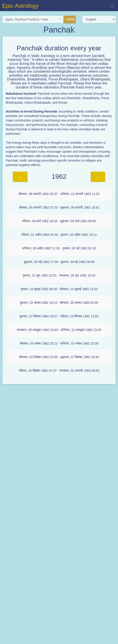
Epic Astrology (21, 6)
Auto (70, 19)
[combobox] (33, 19)
